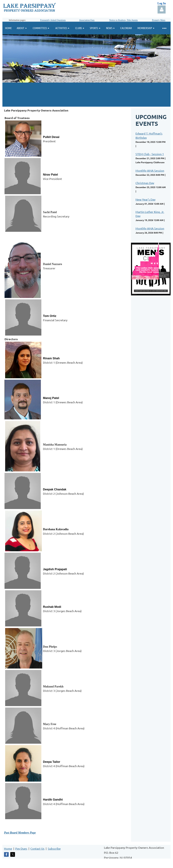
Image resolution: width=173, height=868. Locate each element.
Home (8, 848)
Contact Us (37, 848)
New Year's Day (145, 199)
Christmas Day (145, 183)
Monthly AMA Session (150, 170)
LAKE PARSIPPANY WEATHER (86, 95)
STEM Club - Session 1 (150, 154)
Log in (162, 9)
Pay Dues (21, 848)
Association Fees (87, 20)
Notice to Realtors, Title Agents (124, 20)
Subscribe (54, 848)
